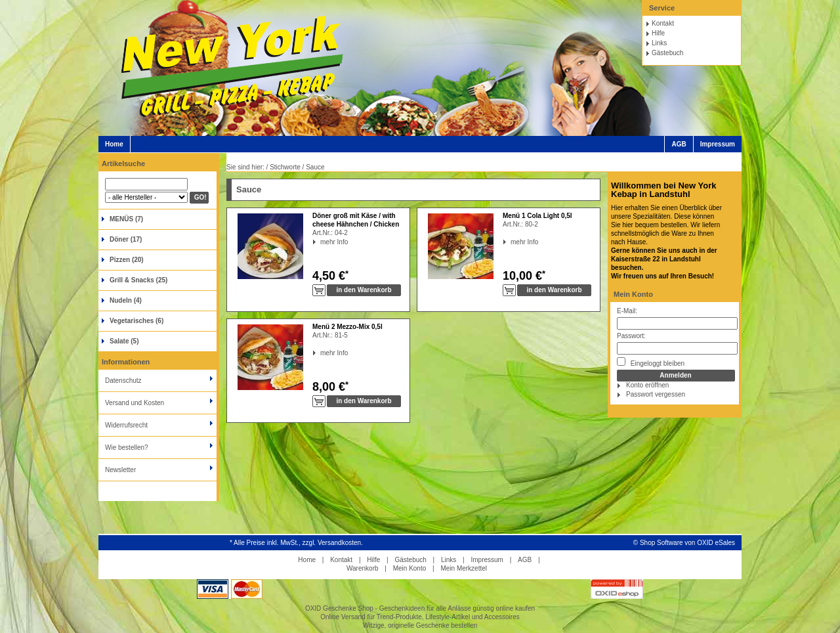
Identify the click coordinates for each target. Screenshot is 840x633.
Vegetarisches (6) (136, 321)
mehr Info (321, 242)
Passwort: (631, 336)
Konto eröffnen (647, 385)
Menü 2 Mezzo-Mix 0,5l (347, 327)
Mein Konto (633, 294)
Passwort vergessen (656, 394)
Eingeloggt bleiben (651, 362)
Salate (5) (124, 341)
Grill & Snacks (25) (138, 280)
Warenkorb (363, 568)
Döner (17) (126, 239)
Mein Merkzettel (464, 568)
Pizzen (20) (127, 260)
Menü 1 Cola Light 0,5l (537, 216)
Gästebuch (667, 53)
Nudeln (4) (126, 300)
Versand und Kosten (135, 403)
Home (114, 144)
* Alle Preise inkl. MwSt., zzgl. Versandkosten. (296, 543)
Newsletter (120, 470)
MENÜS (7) (126, 219)
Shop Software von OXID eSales (687, 543)
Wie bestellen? (127, 447)
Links (659, 43)
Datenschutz (123, 381)
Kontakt (663, 23)
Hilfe (658, 33)
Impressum (718, 144)
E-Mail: (627, 311)
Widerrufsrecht (126, 425)
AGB (679, 144)
